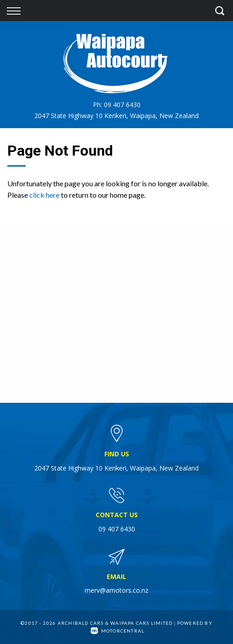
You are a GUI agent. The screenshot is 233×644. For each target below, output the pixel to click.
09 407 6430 (122, 105)
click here (44, 195)
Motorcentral (118, 631)
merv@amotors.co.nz (116, 590)
